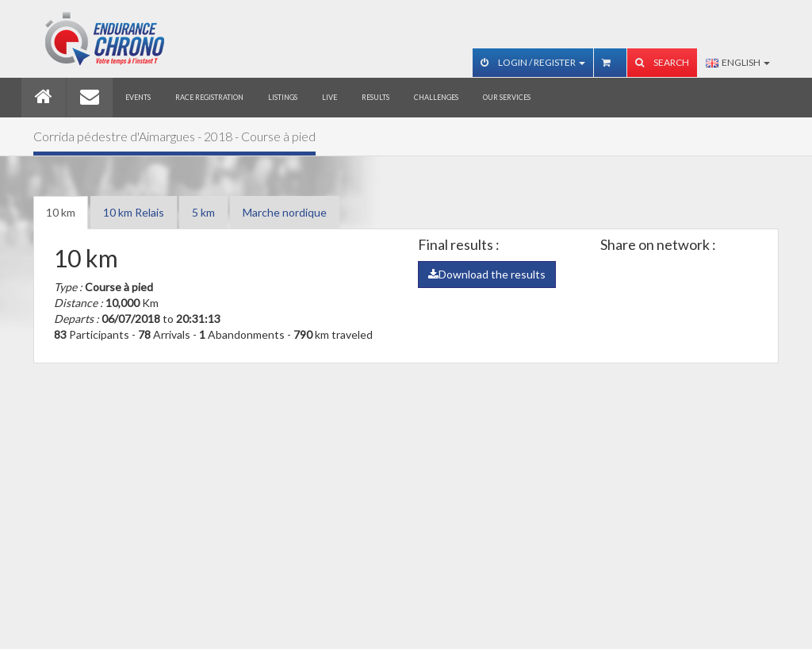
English (738, 62)
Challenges (436, 97)
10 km (61, 212)
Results (375, 97)
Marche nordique (285, 212)
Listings (283, 97)
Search (662, 62)
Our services (507, 97)
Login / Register (533, 62)
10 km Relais (134, 212)
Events (138, 97)
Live (329, 97)
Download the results (487, 274)
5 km (203, 212)
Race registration (209, 97)
